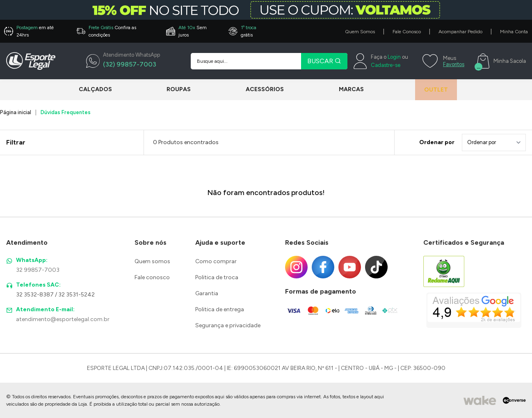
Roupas (176, 89)
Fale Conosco (407, 32)
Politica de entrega (220, 309)
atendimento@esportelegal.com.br (63, 319)
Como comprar (216, 261)
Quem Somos (360, 32)
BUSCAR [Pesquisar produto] (324, 61)
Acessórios (259, 89)
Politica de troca (217, 277)
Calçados (95, 89)
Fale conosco (152, 277)
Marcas (343, 89)
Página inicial (16, 112)
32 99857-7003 (38, 270)
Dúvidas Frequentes (66, 112)
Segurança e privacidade (228, 325)
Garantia (207, 293)
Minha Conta (514, 32)
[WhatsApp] (123, 61)
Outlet (431, 90)
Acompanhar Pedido (460, 32)
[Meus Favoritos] (442, 61)
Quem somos (152, 261)
